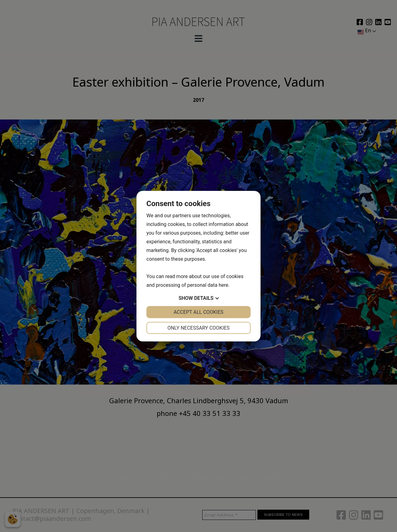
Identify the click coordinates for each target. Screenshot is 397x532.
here (223, 285)
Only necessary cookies (199, 328)
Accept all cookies (199, 312)
